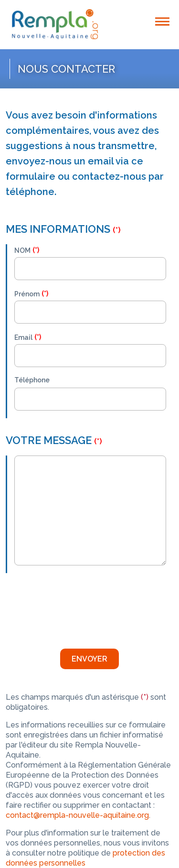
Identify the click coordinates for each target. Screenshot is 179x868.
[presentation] (87, 607)
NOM (22, 250)
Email (23, 337)
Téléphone (32, 380)
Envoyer (89, 659)
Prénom (27, 294)
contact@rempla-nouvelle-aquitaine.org (77, 815)
